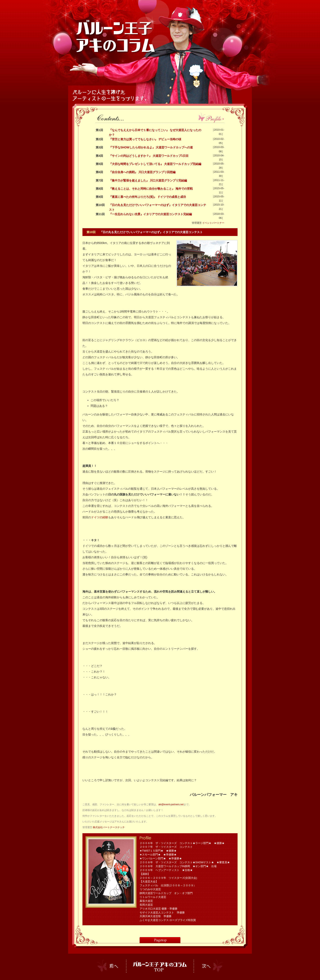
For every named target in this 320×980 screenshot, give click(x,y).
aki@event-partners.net (171, 804)
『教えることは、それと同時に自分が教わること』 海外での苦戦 (151, 189)
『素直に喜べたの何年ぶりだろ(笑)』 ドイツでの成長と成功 (147, 197)
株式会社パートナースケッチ (109, 827)
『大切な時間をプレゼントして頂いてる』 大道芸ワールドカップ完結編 (155, 164)
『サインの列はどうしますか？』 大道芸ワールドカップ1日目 (149, 156)
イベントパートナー (213, 223)
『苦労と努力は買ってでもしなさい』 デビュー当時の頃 (145, 139)
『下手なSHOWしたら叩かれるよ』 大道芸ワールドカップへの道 (151, 147)
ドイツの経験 (100, 517)
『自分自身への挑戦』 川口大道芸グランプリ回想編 (142, 172)
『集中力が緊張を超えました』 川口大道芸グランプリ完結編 (148, 180)
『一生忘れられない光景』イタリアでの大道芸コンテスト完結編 (150, 214)
